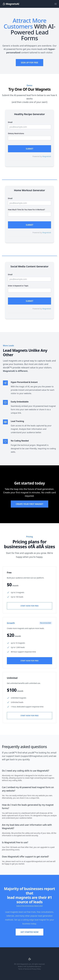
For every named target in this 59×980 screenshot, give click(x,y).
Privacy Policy (36, 969)
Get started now (29, 932)
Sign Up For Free (29, 63)
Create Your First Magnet (29, 504)
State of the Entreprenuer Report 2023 (29, 906)
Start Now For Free (29, 606)
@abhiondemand (35, 967)
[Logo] (4, 4)
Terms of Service (24, 969)
